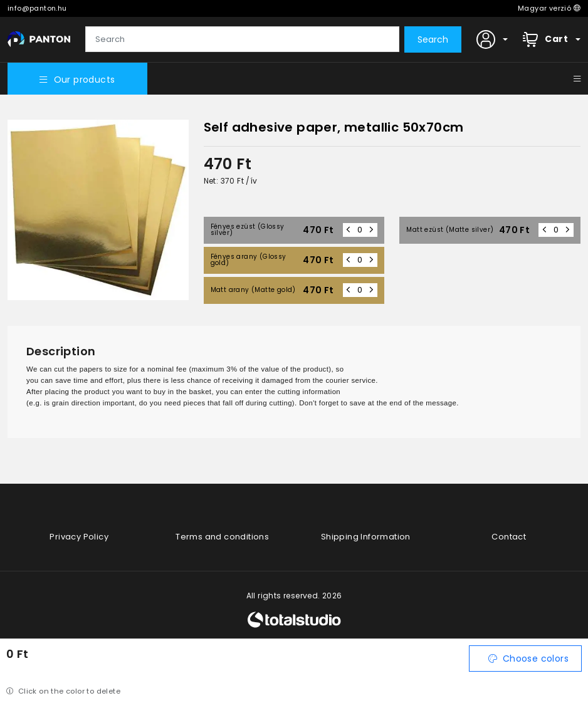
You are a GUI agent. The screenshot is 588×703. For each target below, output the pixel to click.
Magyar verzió (549, 8)
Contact (509, 537)
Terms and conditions (222, 537)
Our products (77, 80)
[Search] (242, 39)
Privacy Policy (79, 537)
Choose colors (528, 659)
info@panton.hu (37, 8)
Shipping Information (366, 537)
